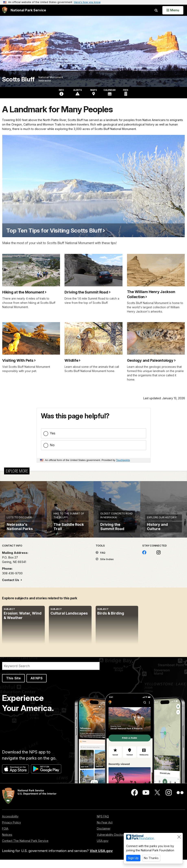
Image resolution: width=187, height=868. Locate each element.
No (52, 445)
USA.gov (103, 849)
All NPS (37, 687)
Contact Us (11, 588)
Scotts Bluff (18, 79)
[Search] (51, 674)
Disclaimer (104, 837)
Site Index (105, 568)
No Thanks (151, 858)
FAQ (101, 561)
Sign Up (133, 858)
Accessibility (10, 825)
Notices (7, 843)
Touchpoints (123, 460)
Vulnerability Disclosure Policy (117, 843)
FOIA (5, 837)
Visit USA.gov (101, 859)
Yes (53, 433)
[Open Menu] (173, 10)
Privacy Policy (11, 831)
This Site (13, 687)
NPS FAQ (103, 825)
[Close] (179, 837)
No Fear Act (105, 831)
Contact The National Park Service (25, 849)
